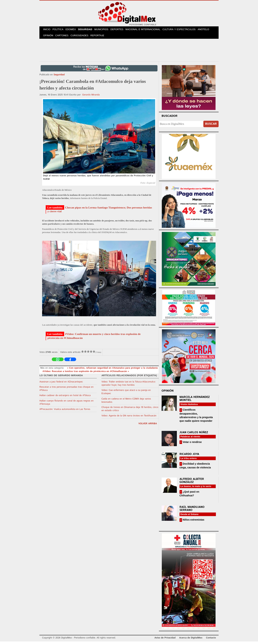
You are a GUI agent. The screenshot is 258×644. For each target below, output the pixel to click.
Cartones (63, 38)
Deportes (121, 30)
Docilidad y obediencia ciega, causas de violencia (195, 468)
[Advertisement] (129, 52)
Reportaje (100, 38)
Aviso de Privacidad (165, 640)
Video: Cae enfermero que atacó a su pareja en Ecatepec (126, 394)
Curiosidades (81, 38)
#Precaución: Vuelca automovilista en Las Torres (65, 412)
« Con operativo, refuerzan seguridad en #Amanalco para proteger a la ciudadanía (112, 371)
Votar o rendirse (192, 444)
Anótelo (207, 30)
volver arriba (148, 426)
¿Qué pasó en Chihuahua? (189, 496)
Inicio (47, 30)
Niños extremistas (193, 522)
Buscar (211, 126)
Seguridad (88, 30)
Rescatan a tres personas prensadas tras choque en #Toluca (66, 391)
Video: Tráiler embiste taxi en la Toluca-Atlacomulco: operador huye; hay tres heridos (129, 386)
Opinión (49, 38)
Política (59, 30)
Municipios (105, 30)
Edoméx (73, 30)
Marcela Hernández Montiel (195, 401)
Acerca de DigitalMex (191, 640)
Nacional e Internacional (147, 30)
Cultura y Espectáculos (183, 30)
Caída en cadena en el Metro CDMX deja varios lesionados (126, 403)
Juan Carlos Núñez (194, 435)
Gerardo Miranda (91, 97)
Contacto (211, 640)
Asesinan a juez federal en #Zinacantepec (61, 384)
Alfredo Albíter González (192, 483)
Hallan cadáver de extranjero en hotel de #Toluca (65, 398)
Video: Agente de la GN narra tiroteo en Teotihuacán (129, 418)
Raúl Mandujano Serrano (192, 511)
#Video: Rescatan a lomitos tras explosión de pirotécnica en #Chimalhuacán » (86, 374)
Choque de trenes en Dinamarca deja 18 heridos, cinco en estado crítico (130, 411)
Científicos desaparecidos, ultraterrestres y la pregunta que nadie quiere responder (196, 418)
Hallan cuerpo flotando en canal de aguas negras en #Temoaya (66, 405)
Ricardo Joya (189, 456)
